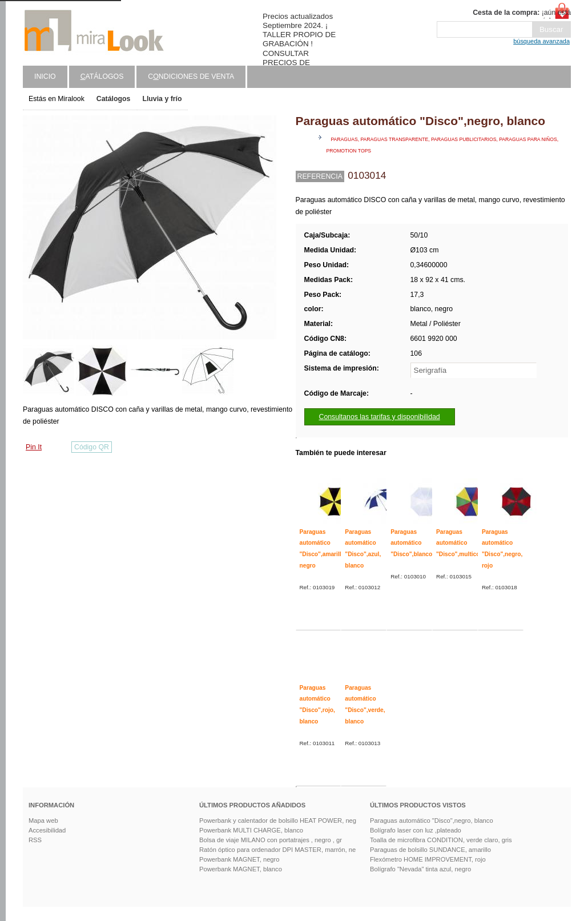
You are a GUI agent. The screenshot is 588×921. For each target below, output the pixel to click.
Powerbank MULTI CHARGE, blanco (251, 830)
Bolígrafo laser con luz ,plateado (416, 830)
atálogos (102, 77)
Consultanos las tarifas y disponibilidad (380, 417)
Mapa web (43, 821)
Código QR (92, 447)
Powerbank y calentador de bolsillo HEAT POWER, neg (278, 821)
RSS (35, 840)
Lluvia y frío (162, 99)
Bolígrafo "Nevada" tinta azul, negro (420, 869)
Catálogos (114, 99)
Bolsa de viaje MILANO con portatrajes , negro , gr (271, 840)
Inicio (45, 77)
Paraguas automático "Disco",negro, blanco (432, 821)
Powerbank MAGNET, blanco (241, 869)
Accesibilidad (47, 830)
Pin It (34, 447)
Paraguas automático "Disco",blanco (411, 543)
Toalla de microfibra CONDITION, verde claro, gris (441, 840)
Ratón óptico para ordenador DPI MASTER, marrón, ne (277, 850)
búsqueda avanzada (541, 41)
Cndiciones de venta (191, 77)
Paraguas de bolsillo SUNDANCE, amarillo (430, 850)
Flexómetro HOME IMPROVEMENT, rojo (428, 859)
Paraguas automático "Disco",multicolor (462, 543)
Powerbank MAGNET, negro (239, 859)
